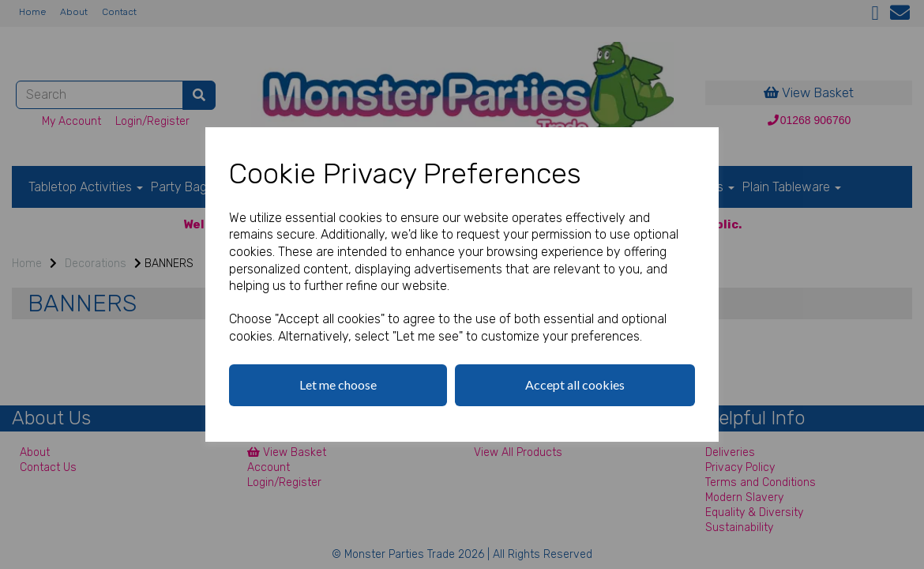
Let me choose (338, 384)
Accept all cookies (575, 384)
